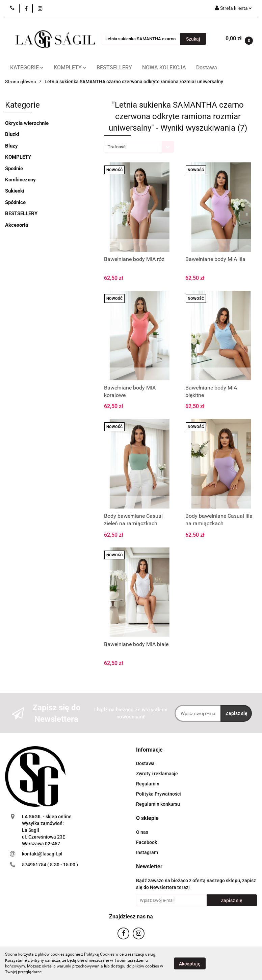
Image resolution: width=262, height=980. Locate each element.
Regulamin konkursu (158, 804)
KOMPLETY (70, 68)
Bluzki (12, 134)
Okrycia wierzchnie (27, 123)
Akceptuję (190, 963)
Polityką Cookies (99, 954)
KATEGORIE (27, 68)
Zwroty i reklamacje (157, 774)
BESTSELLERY (114, 68)
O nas (142, 832)
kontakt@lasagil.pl (42, 854)
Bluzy (11, 146)
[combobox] (139, 147)
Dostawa (207, 68)
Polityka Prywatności (159, 794)
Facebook (147, 842)
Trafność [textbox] (117, 147)
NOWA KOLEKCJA (164, 68)
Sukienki (15, 191)
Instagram (147, 852)
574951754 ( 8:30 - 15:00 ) (50, 865)
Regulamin (148, 784)
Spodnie (14, 169)
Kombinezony (20, 180)
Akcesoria (17, 225)
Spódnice (15, 202)
